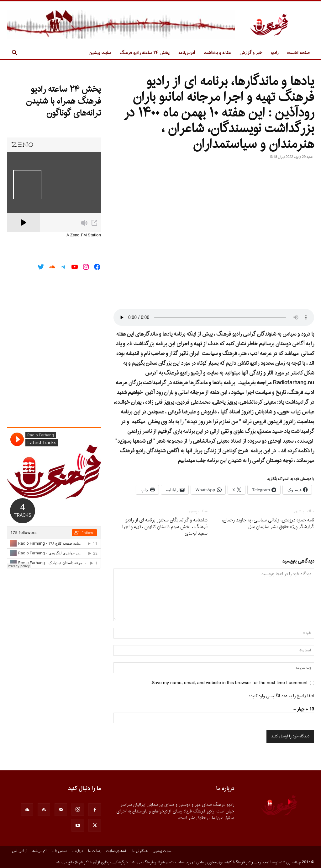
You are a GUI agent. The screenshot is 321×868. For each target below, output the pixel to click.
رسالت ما (95, 851)
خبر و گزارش (251, 53)
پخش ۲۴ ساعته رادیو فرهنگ (145, 53)
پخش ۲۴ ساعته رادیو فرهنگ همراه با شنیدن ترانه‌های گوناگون (63, 101)
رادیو (275, 53)
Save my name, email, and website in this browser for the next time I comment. (229, 683)
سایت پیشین (100, 53)
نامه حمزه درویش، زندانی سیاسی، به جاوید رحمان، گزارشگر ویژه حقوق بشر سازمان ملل (268, 524)
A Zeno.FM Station (84, 235)
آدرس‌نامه (187, 53)
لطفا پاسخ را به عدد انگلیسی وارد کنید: (282, 696)
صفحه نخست (298, 53)
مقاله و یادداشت (217, 53)
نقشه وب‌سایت (117, 851)
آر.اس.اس (20, 851)
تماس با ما (59, 851)
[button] (14, 54)
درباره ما (77, 851)
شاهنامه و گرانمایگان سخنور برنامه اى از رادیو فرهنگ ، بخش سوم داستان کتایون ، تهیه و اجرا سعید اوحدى (165, 527)
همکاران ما (140, 851)
